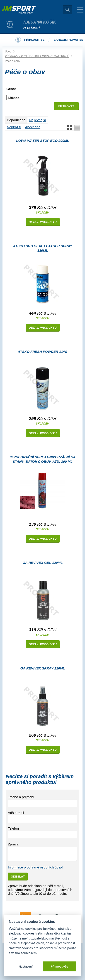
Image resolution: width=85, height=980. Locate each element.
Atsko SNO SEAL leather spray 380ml (43, 248)
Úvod (8, 52)
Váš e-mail (16, 813)
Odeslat (18, 877)
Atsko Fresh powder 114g (43, 352)
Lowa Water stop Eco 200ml (42, 141)
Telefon (13, 828)
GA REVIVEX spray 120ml (43, 668)
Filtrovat (66, 106)
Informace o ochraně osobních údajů (36, 867)
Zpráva (13, 844)
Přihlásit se (34, 40)
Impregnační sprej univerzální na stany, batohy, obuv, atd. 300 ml (43, 459)
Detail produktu (43, 222)
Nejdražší (14, 127)
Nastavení (25, 966)
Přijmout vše (59, 966)
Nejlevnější (38, 120)
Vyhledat (68, 10)
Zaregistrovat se (68, 40)
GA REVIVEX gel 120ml (43, 563)
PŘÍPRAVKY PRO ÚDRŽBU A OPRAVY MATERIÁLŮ (37, 56)
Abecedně (33, 127)
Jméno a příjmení (21, 797)
